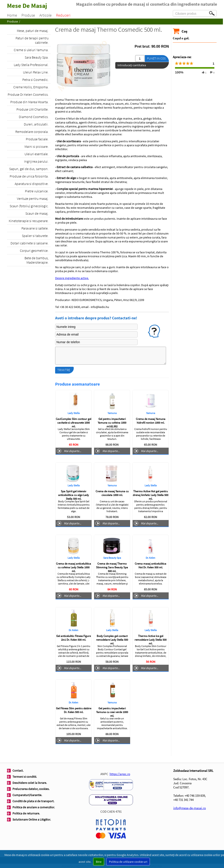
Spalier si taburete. (35, 236)
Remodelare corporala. (32, 132)
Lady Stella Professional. (31, 65)
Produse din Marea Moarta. (29, 102)
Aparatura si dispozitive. (32, 184)
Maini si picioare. (37, 146)
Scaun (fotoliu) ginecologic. (29, 206)
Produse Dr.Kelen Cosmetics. (28, 94)
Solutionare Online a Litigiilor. (32, 819)
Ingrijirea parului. (36, 161)
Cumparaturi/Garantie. (27, 795)
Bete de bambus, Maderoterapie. (37, 260)
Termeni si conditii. (25, 777)
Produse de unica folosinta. (29, 176)
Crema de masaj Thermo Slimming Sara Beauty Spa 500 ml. (112, 567)
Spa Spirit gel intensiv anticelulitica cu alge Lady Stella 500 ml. (73, 495)
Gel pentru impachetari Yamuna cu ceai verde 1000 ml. (112, 712)
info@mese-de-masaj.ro (190, 808)
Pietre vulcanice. (37, 191)
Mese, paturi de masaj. (33, 31)
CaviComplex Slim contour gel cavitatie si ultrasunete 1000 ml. (73, 423)
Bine (99, 862)
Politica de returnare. (26, 813)
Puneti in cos (156, 58)
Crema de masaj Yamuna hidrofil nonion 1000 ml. (151, 421)
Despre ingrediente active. (72, 278)
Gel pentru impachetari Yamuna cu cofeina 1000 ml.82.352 (112, 423)
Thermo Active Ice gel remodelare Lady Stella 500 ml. (150, 640)
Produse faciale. (37, 139)
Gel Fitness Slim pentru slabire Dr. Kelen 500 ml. (74, 710)
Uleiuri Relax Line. (36, 72)
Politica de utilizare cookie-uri (128, 862)
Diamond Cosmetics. (34, 117)
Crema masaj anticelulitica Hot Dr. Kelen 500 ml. (150, 565)
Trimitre (64, 370)
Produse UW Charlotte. (32, 109)
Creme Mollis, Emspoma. (31, 87)
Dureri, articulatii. (36, 124)
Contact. (18, 771)
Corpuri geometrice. (34, 250)
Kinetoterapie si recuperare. (29, 221)
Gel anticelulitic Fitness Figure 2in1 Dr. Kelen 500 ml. (73, 638)
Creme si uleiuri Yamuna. (31, 50)
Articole (45, 15)
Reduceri (63, 15)
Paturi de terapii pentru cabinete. (32, 40)
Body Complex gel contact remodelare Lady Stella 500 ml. (112, 640)
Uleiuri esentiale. (37, 154)
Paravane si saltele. (35, 228)
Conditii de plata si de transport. (33, 801)
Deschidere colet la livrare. (30, 783)
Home (12, 15)
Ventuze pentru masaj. (33, 198)
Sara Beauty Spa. (37, 57)
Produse (28, 15)
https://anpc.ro (120, 774)
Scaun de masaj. (37, 213)
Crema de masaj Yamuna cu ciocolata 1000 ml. (112, 493)
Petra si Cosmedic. (35, 80)
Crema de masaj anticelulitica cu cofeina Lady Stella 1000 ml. (73, 567)
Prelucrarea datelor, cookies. (31, 789)
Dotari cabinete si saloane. (30, 243)
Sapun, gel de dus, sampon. (29, 169)
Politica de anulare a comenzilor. (34, 807)
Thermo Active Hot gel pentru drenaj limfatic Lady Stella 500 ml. (150, 495)
